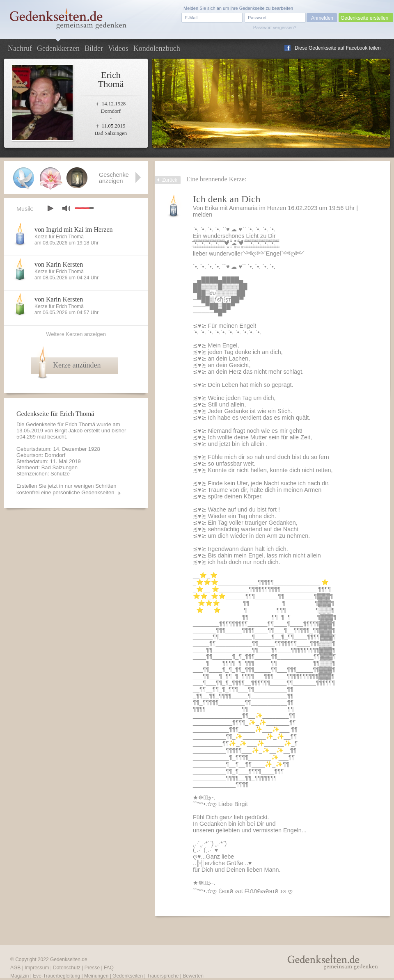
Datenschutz (67, 968)
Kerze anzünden (77, 365)
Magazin (19, 976)
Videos (118, 48)
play (50, 208)
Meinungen (96, 976)
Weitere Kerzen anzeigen (76, 334)
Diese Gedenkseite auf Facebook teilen (338, 48)
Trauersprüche (163, 976)
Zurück (170, 180)
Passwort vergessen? (275, 27)
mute (66, 208)
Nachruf (20, 48)
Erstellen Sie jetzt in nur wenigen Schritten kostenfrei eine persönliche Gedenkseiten (66, 489)
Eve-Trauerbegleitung (56, 976)
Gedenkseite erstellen (364, 18)
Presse (92, 968)
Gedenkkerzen (58, 48)
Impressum (37, 968)
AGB (15, 968)
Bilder (94, 48)
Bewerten (193, 976)
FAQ (109, 968)
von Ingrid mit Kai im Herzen (74, 230)
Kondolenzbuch (157, 48)
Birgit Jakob (69, 431)
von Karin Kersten (59, 264)
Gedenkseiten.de (69, 959)
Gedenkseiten (128, 976)
